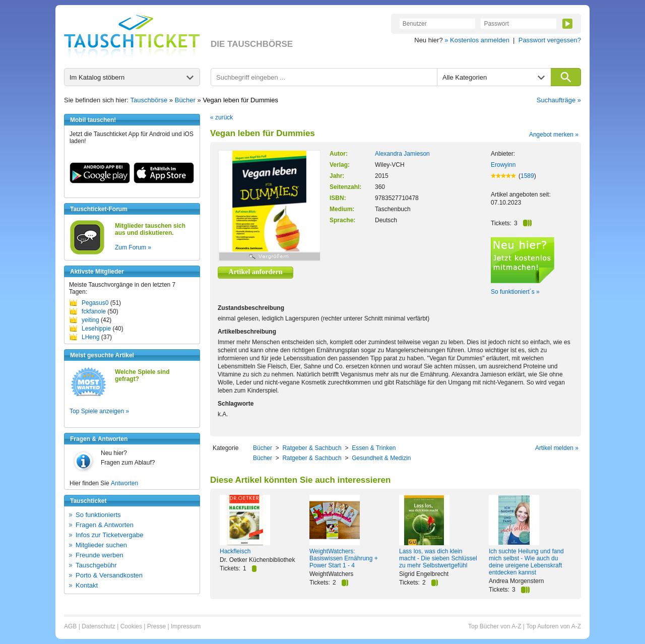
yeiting (90, 320)
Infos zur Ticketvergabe (109, 535)
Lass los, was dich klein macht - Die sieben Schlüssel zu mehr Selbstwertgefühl (438, 558)
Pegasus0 (95, 303)
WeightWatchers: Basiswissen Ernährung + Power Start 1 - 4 (344, 558)
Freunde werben (100, 555)
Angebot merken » (554, 135)
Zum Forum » (133, 247)
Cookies (131, 626)
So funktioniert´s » (515, 292)
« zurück (221, 117)
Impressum (186, 626)
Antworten (124, 483)
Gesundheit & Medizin (381, 458)
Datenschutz (99, 626)
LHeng (90, 337)
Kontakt (87, 585)
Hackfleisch (235, 551)
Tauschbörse (149, 100)
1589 (527, 176)
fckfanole (94, 311)
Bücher (185, 100)
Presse (156, 626)
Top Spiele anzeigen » (99, 411)
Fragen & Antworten (105, 525)
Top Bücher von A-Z (495, 626)
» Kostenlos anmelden (477, 40)
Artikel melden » (557, 448)
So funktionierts (98, 515)
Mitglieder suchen (101, 545)
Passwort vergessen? (550, 40)
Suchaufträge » (559, 100)
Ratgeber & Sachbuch (312, 448)
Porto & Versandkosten (109, 575)
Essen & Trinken (374, 448)
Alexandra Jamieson (402, 154)
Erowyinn (503, 165)
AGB (70, 626)
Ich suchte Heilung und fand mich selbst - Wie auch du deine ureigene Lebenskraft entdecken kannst (526, 562)
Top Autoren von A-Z (554, 626)
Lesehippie (96, 329)
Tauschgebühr (96, 565)
